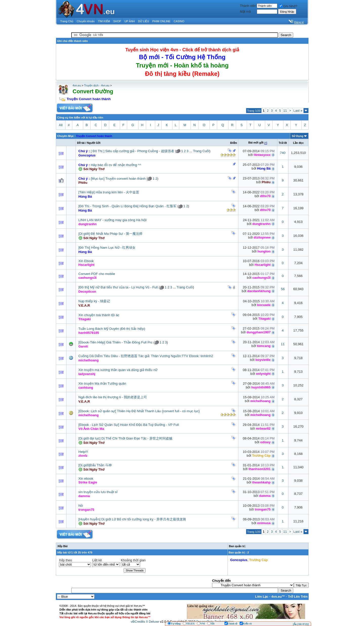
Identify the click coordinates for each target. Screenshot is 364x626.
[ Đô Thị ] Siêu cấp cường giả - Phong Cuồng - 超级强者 (132, 151)
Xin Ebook (86, 261)
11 (285, 111)
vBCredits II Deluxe (145, 622)
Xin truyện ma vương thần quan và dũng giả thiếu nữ (118, 370)
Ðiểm (234, 143)
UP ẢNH (130, 21)
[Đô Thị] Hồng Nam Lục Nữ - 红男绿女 (107, 248)
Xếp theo (65, 560)
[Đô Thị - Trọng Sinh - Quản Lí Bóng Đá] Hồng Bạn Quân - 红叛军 (127, 206)
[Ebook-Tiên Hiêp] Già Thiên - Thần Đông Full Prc (115, 342)
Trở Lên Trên (298, 597)
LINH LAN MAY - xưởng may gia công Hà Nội (112, 220)
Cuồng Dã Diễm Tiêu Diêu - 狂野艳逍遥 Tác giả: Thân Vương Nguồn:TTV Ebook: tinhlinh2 (146, 356)
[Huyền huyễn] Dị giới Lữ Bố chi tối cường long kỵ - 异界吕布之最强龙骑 (132, 519)
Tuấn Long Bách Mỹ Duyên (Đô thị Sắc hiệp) (112, 329)
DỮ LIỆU (143, 21)
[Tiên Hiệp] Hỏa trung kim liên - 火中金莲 (109, 192)
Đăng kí (299, 22)
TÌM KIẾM (104, 21)
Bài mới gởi (256, 143)
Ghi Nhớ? (288, 6)
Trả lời (283, 143)
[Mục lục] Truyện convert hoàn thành (118, 179)
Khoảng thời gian (133, 560)
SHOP (117, 21)
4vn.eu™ (278, 597)
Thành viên (248, 6)
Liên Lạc (262, 597)
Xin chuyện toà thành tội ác (99, 315)
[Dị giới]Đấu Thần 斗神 (95, 465)
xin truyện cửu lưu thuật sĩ (98, 492)
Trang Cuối (201, 151)
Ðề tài (81, 143)
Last (298, 111)
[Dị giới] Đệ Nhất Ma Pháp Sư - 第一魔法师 (110, 234)
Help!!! (83, 452)
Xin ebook (86, 479)
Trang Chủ (67, 21)
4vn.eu (77, 85)
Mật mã (245, 11)
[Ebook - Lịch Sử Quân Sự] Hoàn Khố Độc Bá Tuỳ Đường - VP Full (129, 425)
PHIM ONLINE (161, 21)
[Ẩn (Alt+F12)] (301, 624)
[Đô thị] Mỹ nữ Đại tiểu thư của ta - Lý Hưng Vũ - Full (118, 287)
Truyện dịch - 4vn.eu (97, 85)
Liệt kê (97, 560)
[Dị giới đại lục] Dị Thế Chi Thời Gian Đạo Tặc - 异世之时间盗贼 (125, 438)
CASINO (179, 21)
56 (283, 289)
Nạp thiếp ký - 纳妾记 (94, 301)
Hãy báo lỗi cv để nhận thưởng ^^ (116, 165)
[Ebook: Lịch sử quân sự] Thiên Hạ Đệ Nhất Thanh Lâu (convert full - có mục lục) (139, 411)
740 (283, 153)
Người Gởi (94, 143)
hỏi (81, 506)
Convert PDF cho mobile (97, 274)
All (61, 125)
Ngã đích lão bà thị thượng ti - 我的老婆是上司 (113, 397)
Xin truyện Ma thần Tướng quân (102, 384)
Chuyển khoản (86, 21)
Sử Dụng (298, 136)
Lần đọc (298, 143)
